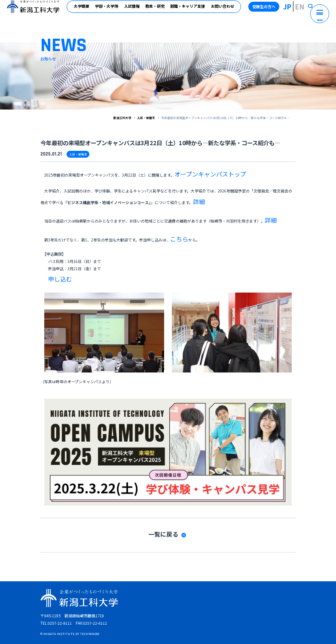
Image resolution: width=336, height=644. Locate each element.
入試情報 (135, 10)
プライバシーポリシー (202, 607)
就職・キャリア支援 (191, 10)
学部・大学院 (110, 10)
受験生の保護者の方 (206, 618)
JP (296, 10)
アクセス (141, 607)
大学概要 (85, 10)
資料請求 (90, 607)
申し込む (56, 253)
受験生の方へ (274, 10)
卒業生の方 (120, 618)
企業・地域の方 (147, 618)
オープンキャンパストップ (197, 171)
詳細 (197, 193)
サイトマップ (115, 607)
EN (305, 10)
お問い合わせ (226, 10)
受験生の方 (74, 618)
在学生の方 (97, 618)
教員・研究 (158, 10)
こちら (176, 218)
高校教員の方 (174, 618)
